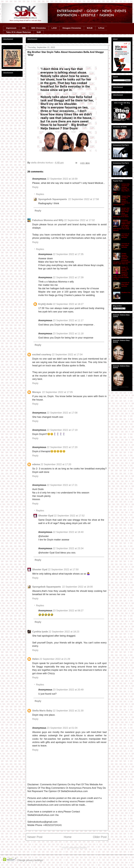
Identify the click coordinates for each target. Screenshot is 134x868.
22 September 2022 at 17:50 (63, 569)
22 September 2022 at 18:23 (64, 632)
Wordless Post (126, 292)
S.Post (101, 28)
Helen (36, 659)
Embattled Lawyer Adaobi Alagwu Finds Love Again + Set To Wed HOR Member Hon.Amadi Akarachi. (122, 225)
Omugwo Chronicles (72, 28)
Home (68, 837)
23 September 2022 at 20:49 (68, 690)
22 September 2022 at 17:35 (68, 254)
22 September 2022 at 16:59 (62, 179)
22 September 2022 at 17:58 (84, 199)
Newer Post (35, 837)
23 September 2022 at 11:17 (68, 320)
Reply (35, 187)
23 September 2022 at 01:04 (62, 728)
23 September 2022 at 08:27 (68, 610)
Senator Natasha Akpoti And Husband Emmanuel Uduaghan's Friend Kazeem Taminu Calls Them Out (122, 259)
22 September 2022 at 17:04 (67, 354)
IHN (24, 28)
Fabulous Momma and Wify (48, 220)
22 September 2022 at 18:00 (77, 587)
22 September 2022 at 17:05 (57, 392)
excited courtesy (42, 354)
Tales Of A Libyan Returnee (18, 32)
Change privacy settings (30, 860)
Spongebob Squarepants (53, 199)
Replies (40, 194)
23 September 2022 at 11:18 (68, 333)
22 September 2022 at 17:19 (62, 430)
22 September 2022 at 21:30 (68, 711)
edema (36, 464)
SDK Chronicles (39, 28)
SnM (39, 32)
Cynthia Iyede (40, 632)
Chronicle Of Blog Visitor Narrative (125, 236)
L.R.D (54, 28)
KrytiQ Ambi (45, 304)
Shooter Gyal (46, 516)
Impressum (11, 28)
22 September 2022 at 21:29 (55, 659)
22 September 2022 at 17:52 (69, 516)
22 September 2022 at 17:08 (62, 413)
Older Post (100, 837)
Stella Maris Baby (42, 711)
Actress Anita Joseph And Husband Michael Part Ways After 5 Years (121, 188)
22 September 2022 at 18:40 (68, 532)
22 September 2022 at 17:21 (62, 485)
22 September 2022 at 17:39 (68, 277)
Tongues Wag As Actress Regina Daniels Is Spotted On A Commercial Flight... (122, 200)
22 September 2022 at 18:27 (68, 304)
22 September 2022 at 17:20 (62, 447)
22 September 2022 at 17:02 (79, 220)
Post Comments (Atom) (74, 848)
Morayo (37, 392)
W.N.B (90, 28)
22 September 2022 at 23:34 (68, 548)
